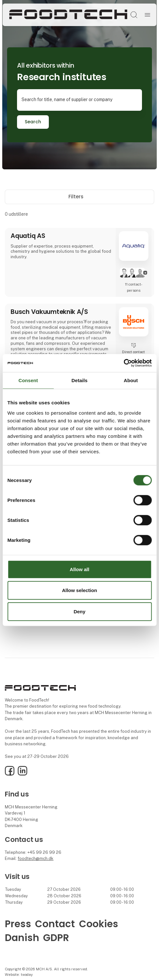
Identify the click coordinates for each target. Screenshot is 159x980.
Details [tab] (80, 380)
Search (33, 122)
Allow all (79, 569)
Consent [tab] (28, 380)
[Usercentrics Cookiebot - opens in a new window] (124, 363)
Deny (79, 611)
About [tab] (131, 380)
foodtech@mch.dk (35, 858)
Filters (79, 197)
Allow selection (79, 590)
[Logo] (68, 15)
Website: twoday (19, 975)
